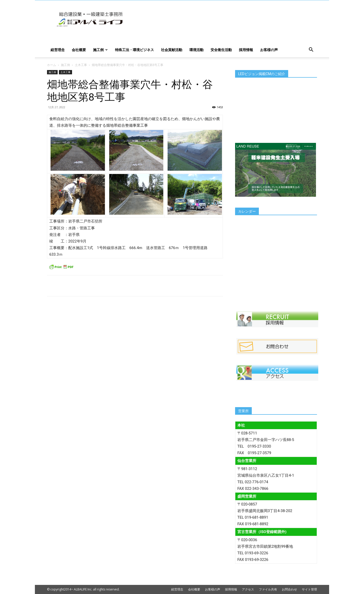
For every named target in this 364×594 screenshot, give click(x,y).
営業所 (243, 411)
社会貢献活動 (172, 50)
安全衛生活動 (221, 50)
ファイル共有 (268, 589)
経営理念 (58, 50)
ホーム (52, 65)
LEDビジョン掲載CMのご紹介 (262, 74)
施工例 (100, 50)
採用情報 (246, 50)
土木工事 (81, 65)
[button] (311, 50)
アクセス (248, 589)
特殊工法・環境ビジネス (134, 50)
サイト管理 (309, 589)
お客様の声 (269, 50)
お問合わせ (289, 589)
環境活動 (196, 50)
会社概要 (79, 50)
